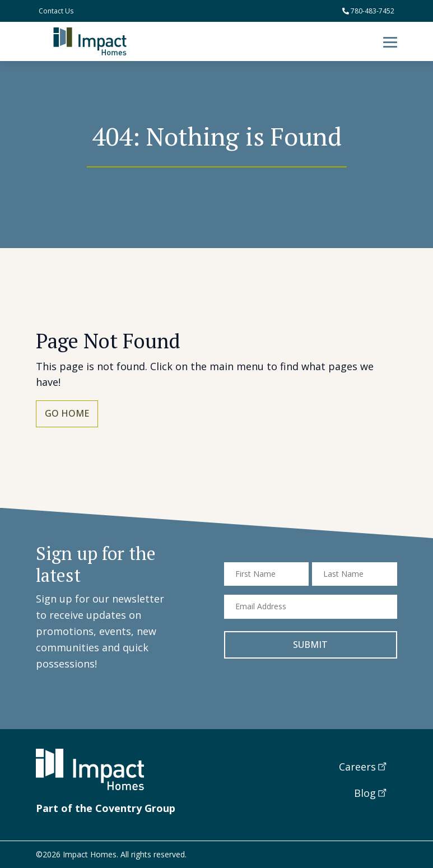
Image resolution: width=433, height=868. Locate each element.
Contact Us (56, 11)
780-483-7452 (368, 11)
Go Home (67, 413)
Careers (357, 767)
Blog (365, 793)
